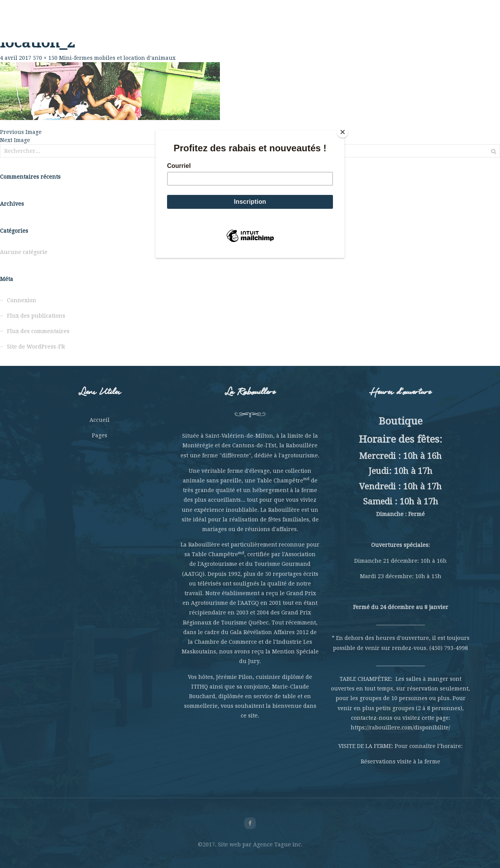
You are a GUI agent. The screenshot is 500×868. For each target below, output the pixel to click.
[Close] (343, 132)
